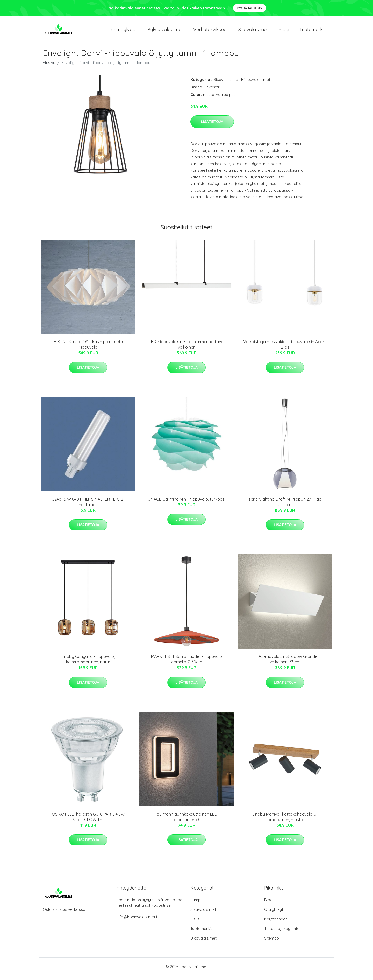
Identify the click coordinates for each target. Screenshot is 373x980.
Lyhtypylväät (123, 31)
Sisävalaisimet (253, 31)
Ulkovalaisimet (203, 943)
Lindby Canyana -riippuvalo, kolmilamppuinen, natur (88, 664)
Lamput (197, 904)
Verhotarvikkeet (211, 31)
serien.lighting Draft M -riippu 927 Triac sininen (285, 506)
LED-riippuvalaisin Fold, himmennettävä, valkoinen (187, 349)
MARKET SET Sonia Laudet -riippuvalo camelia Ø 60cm (187, 664)
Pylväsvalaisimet (165, 31)
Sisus (195, 923)
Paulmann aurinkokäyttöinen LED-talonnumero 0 (187, 821)
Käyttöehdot (276, 923)
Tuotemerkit (312, 31)
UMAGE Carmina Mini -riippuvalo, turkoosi (187, 503)
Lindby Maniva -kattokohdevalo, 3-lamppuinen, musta (285, 821)
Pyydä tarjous (250, 8)
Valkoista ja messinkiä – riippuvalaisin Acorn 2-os (285, 349)
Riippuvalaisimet (256, 84)
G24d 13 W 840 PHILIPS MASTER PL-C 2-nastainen (88, 506)
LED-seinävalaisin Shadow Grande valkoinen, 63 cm (285, 664)
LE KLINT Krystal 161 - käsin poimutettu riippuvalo (88, 349)
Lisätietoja (212, 126)
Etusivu (49, 67)
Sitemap (272, 943)
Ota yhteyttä (275, 914)
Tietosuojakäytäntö (282, 933)
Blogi (284, 31)
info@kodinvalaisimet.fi (137, 921)
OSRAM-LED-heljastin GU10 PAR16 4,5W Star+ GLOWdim (88, 821)
